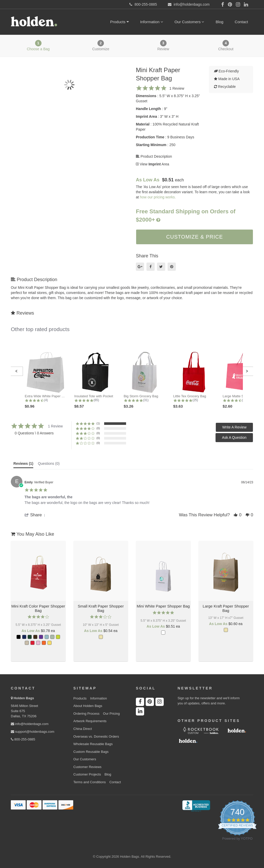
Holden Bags (24, 698)
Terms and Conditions (90, 782)
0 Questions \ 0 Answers (34, 433)
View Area (152, 164)
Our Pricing (112, 714)
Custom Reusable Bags (91, 752)
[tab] (23, 465)
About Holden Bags (88, 706)
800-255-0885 (23, 739)
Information (152, 22)
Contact (241, 22)
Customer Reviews (88, 767)
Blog (219, 22)
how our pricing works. (158, 197)
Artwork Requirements (90, 721)
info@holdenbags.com (30, 724)
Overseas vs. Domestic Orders (96, 736)
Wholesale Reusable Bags (93, 744)
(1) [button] (98, 423)
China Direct (83, 729)
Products (119, 22)
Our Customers (189, 22)
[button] (16, 371)
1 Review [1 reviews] (177, 88)
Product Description (154, 156)
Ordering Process (86, 714)
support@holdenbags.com (33, 732)
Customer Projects (87, 774)
